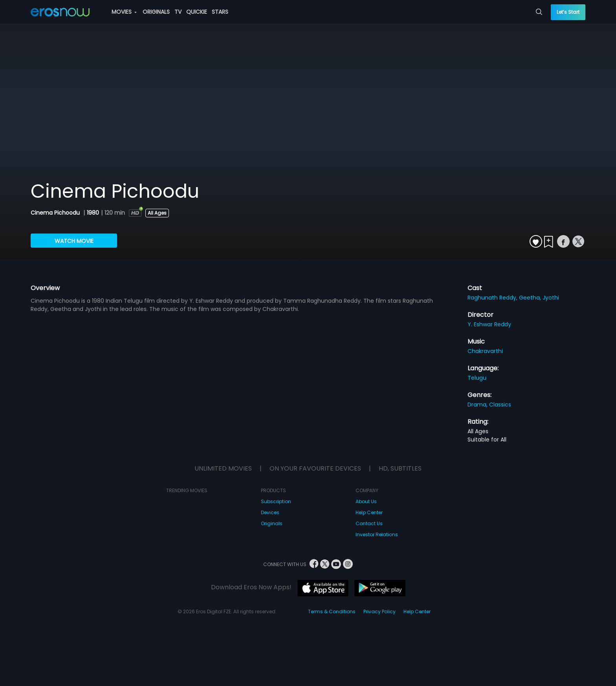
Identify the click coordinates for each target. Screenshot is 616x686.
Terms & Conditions (332, 612)
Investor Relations (377, 534)
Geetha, (531, 298)
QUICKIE (197, 12)
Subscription (276, 501)
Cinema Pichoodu (56, 213)
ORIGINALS (156, 12)
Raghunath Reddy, (493, 298)
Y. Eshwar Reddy (489, 324)
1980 (93, 213)
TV (178, 12)
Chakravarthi (485, 351)
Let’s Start (568, 12)
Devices (270, 512)
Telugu (477, 378)
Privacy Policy (379, 612)
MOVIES (124, 12)
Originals (272, 523)
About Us (366, 501)
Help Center (369, 512)
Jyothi (551, 298)
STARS (220, 12)
